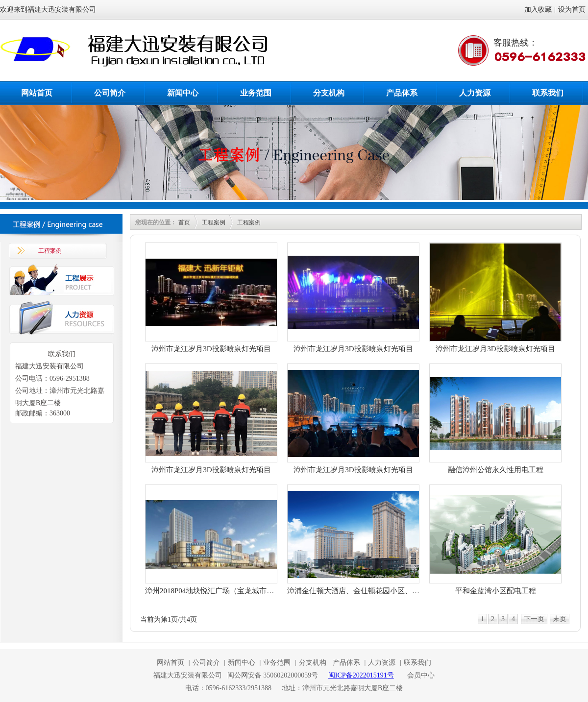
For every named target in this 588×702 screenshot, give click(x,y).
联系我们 (548, 93)
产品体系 (402, 93)
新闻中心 (183, 93)
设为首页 (572, 10)
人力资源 (475, 93)
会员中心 (421, 675)
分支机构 (329, 93)
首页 (184, 222)
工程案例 (50, 251)
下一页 (534, 619)
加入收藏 (538, 10)
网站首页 (37, 93)
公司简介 (110, 93)
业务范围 (256, 93)
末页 (560, 619)
